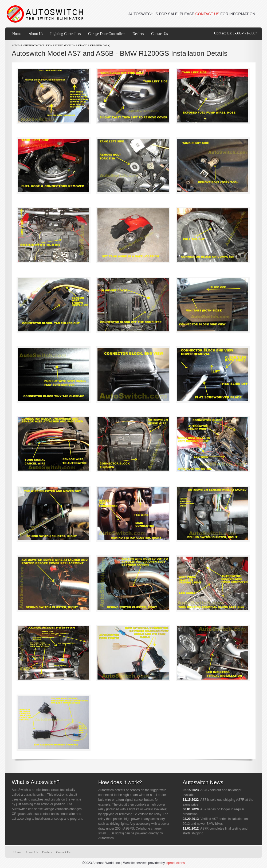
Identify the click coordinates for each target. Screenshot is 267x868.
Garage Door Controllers (107, 34)
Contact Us (160, 34)
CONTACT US (207, 14)
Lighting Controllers (66, 34)
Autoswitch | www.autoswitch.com (45, 14)
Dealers (138, 34)
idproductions (175, 863)
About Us (36, 34)
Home (17, 34)
